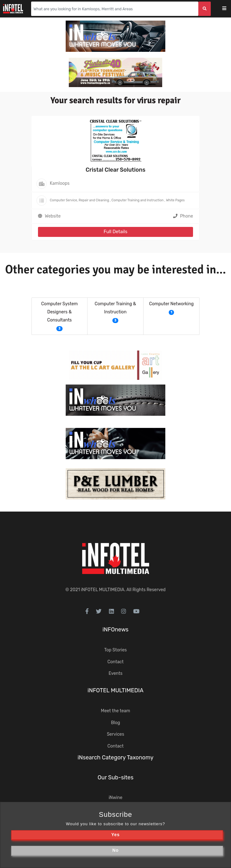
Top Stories (115, 650)
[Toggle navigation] (228, 9)
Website (53, 216)
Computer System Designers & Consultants (59, 312)
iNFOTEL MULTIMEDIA (103, 590)
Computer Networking (171, 304)
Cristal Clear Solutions (115, 170)
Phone (183, 216)
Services (115, 734)
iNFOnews (115, 630)
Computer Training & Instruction (115, 308)
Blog (115, 723)
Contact (115, 662)
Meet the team (115, 711)
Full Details (115, 232)
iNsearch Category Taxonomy (115, 758)
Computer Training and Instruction (137, 200)
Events (116, 673)
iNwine (115, 798)
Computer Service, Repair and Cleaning (79, 200)
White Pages (175, 200)
